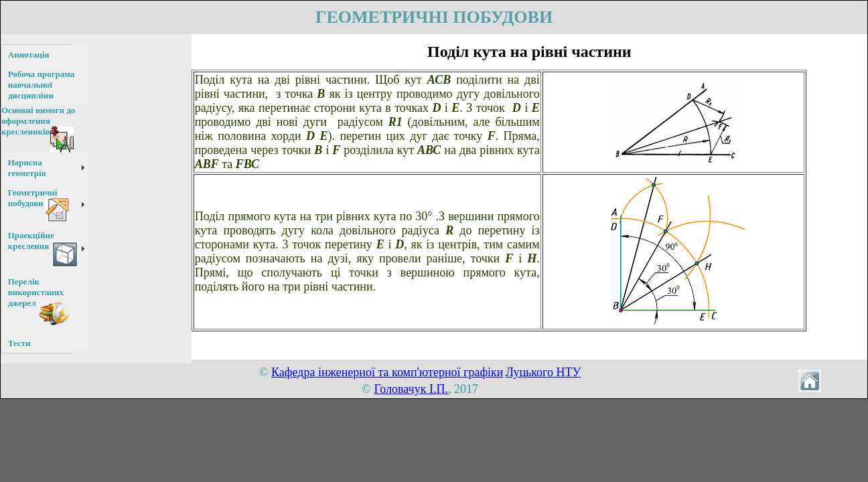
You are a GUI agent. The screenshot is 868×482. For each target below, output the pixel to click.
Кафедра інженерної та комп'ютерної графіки (387, 372)
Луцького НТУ (544, 372)
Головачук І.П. (411, 389)
